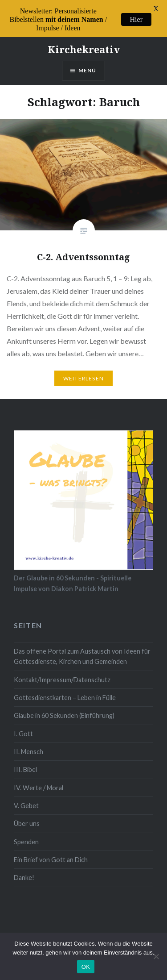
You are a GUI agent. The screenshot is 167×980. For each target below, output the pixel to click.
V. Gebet (26, 798)
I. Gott (23, 726)
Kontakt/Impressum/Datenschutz (62, 672)
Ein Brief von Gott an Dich (51, 852)
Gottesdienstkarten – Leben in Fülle (65, 690)
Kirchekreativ (84, 42)
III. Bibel (25, 762)
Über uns (27, 816)
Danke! (24, 870)
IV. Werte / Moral (39, 780)
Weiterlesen (83, 371)
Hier (136, 19)
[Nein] (156, 956)
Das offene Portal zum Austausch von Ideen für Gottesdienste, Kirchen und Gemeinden (82, 649)
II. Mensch (29, 744)
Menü (88, 63)
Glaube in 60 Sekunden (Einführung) (64, 708)
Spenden (26, 834)
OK (86, 967)
